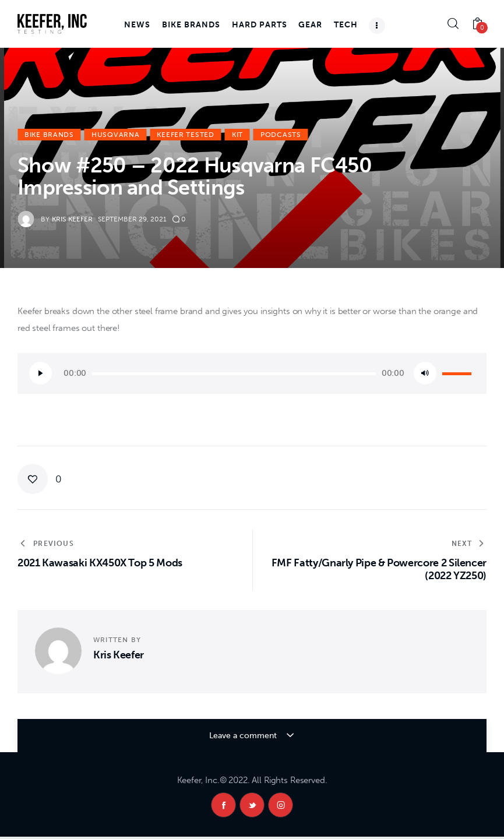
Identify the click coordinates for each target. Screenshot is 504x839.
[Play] (40, 373)
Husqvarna (115, 135)
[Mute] (425, 373)
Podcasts (281, 135)
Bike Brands (49, 135)
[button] (40, 479)
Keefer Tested (185, 135)
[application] (252, 373)
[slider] (234, 374)
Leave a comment (244, 736)
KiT (237, 135)
